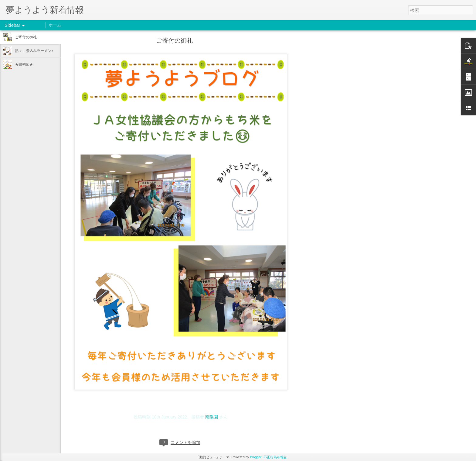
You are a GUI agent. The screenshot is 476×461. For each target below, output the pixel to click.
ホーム (55, 25)
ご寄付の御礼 (26, 37)
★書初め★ (24, 64)
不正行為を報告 (275, 457)
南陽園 (212, 417)
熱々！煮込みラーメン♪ (34, 51)
